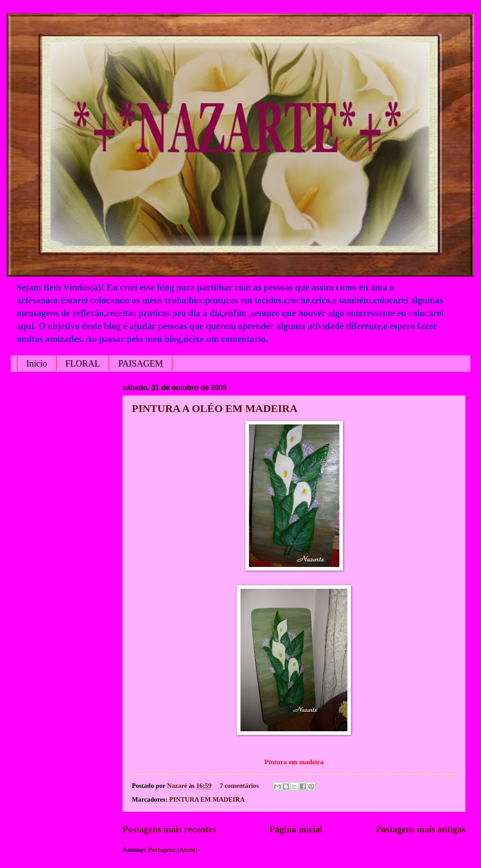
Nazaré (178, 786)
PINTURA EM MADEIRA (207, 799)
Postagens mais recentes (169, 829)
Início (37, 363)
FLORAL (83, 363)
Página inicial (296, 829)
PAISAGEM (140, 363)
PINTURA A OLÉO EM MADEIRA (215, 408)
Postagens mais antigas (421, 829)
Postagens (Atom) (173, 850)
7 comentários (239, 786)
